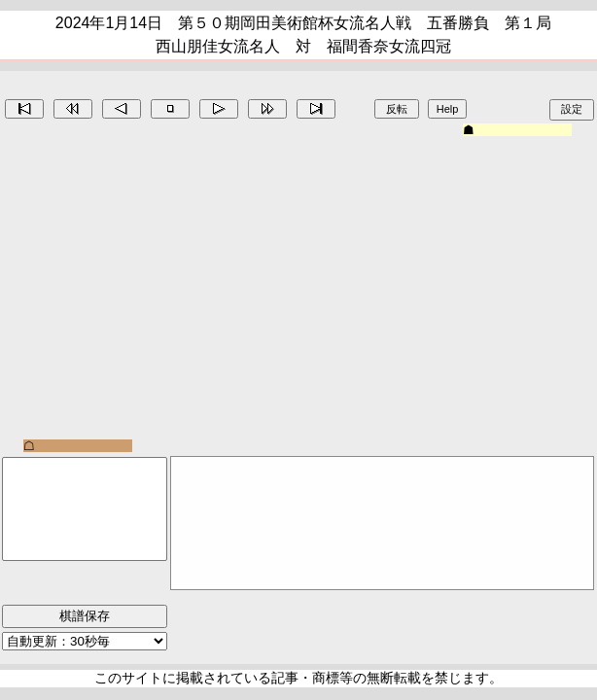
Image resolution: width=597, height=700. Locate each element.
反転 (397, 109)
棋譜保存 (85, 616)
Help (448, 109)
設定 (572, 109)
